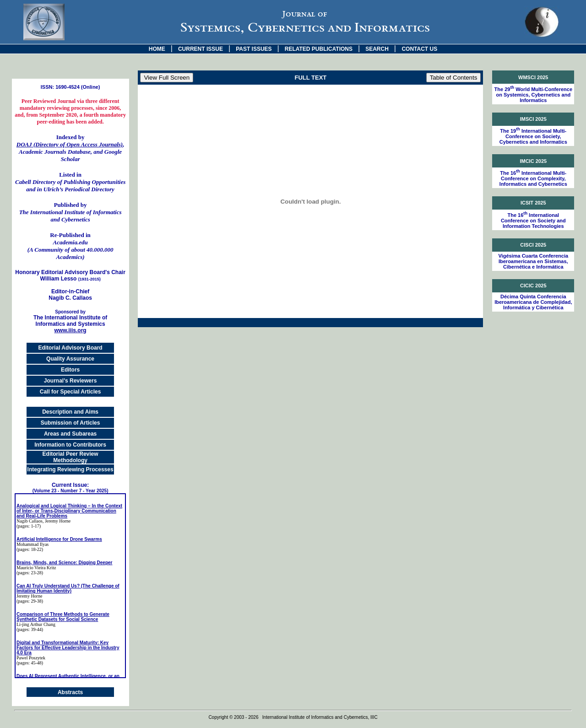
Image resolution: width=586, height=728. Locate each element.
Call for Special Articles (71, 392)
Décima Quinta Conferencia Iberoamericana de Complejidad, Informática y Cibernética (533, 302)
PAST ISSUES (254, 49)
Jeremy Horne (29, 596)
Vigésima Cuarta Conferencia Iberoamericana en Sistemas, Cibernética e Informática (533, 261)
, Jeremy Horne (57, 521)
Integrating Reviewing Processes (71, 469)
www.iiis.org (70, 330)
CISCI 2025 (533, 245)
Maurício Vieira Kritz (36, 568)
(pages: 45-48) (30, 663)
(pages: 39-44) (30, 629)
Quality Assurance (70, 359)
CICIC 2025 (533, 286)
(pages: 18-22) (30, 549)
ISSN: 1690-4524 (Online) (71, 87)
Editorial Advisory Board (70, 348)
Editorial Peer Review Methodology (71, 457)
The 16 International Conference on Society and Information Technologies (533, 221)
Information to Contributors (70, 445)
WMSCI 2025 (533, 77)
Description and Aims (70, 412)
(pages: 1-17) (29, 526)
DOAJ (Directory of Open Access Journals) (70, 144)
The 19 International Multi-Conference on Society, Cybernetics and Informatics (533, 136)
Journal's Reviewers (71, 381)
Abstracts (70, 692)
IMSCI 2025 (533, 119)
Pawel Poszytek (31, 658)
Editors (70, 370)
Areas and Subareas (70, 434)
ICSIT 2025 (533, 203)
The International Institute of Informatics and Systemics (70, 318)
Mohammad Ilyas (33, 544)
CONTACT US (419, 49)
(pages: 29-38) (30, 601)
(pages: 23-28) (30, 573)
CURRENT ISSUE (201, 49)
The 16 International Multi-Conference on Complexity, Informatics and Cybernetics (533, 178)
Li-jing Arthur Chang (36, 624)
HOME (157, 49)
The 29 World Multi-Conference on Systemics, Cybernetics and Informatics (533, 95)
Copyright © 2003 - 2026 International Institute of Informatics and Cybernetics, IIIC (293, 717)
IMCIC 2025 (533, 161)
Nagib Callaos (30, 521)
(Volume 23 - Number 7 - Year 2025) (71, 491)
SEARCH (377, 49)
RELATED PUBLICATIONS (319, 49)
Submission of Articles (71, 423)
